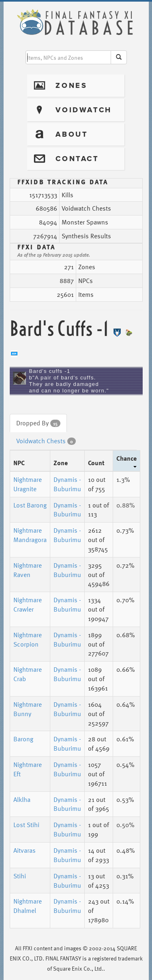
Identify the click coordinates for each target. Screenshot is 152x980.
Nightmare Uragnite (28, 484)
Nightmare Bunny (28, 709)
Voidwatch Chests (46, 441)
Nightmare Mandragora (30, 535)
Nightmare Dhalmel (28, 906)
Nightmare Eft (28, 769)
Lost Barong (30, 505)
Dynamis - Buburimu (67, 484)
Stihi (20, 876)
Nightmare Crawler (28, 604)
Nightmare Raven (28, 570)
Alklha (22, 799)
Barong (23, 739)
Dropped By (38, 423)
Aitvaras (25, 850)
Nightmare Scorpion (28, 639)
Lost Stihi (26, 825)
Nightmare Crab (28, 674)
